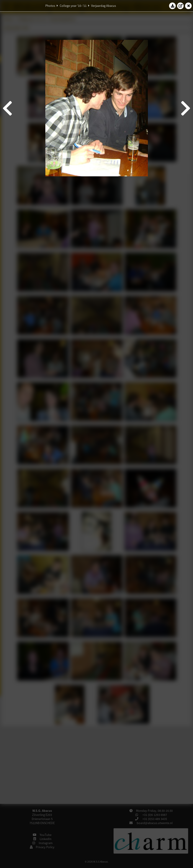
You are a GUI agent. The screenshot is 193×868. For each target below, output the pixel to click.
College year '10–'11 (73, 6)
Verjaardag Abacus (104, 6)
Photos (50, 6)
